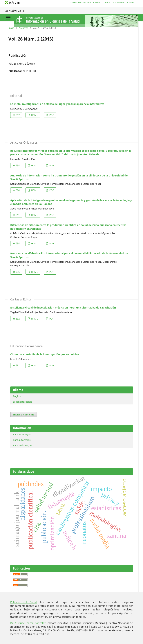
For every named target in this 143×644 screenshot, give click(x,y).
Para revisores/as (22, 445)
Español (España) (22, 402)
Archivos (24, 28)
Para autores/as (22, 440)
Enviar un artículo (24, 415)
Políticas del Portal (24, 602)
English (17, 396)
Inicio (11, 28)
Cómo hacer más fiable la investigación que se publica (45, 354)
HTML (34, 115)
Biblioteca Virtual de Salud (120, 2)
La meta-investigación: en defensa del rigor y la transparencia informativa (57, 104)
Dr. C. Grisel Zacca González (28, 623)
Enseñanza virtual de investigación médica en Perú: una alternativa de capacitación (63, 308)
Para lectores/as (22, 434)
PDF (51, 115)
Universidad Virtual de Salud (85, 2)
